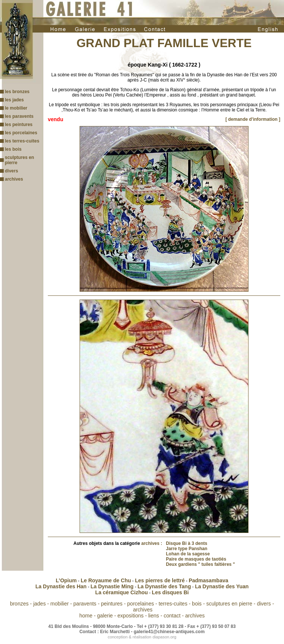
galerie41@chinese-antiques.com (169, 632)
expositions (130, 616)
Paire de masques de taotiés (196, 559)
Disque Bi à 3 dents (187, 543)
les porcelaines (21, 133)
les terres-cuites (22, 141)
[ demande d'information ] (253, 119)
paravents (85, 604)
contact (172, 616)
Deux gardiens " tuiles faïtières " (200, 564)
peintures (112, 604)
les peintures (19, 125)
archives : (152, 543)
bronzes (19, 604)
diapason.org (164, 637)
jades (39, 604)
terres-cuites (173, 604)
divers (11, 171)
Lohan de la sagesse (188, 554)
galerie (105, 616)
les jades (14, 100)
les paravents (19, 116)
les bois (13, 149)
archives (14, 179)
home (86, 616)
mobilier (60, 604)
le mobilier (16, 108)
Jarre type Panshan (187, 549)
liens (154, 616)
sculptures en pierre (229, 604)
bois (197, 604)
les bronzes (17, 92)
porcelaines (141, 604)
